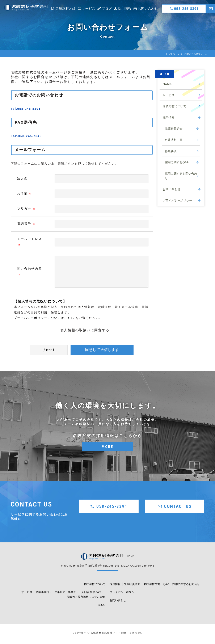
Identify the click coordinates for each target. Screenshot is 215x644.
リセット (49, 350)
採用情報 (125, 9)
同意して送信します (102, 350)
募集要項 (171, 151)
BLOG (102, 605)
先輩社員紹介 (174, 129)
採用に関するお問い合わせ (181, 176)
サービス (89, 9)
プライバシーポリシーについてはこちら (44, 318)
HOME (167, 84)
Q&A (166, 584)
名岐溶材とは (66, 9)
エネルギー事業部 (65, 592)
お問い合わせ (148, 9)
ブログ (107, 9)
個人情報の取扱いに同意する (82, 330)
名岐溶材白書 (174, 140)
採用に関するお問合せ (186, 584)
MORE (107, 447)
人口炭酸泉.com (91, 592)
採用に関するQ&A (177, 162)
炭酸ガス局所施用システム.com (86, 597)
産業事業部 (43, 592)
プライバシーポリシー (177, 200)
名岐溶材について (174, 106)
